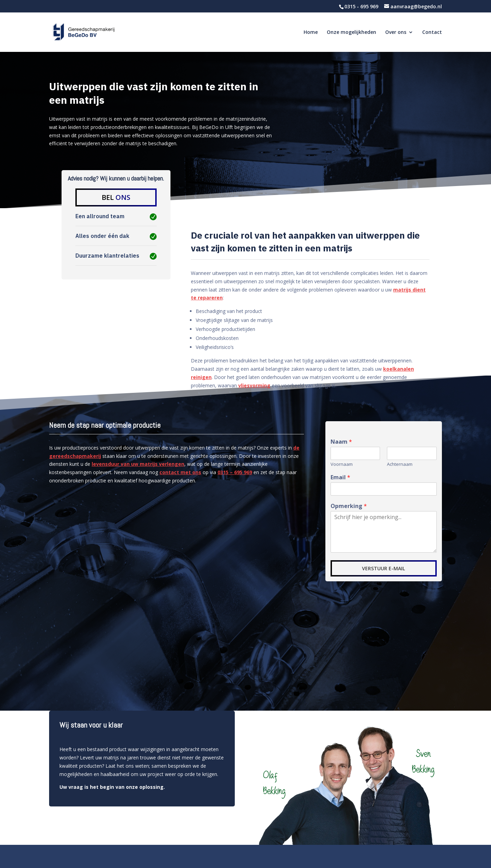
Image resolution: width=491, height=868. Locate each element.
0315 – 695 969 (235, 472)
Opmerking (349, 506)
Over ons (396, 33)
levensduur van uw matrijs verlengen (138, 464)
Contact (432, 33)
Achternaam (400, 464)
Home (311, 33)
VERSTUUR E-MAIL (383, 568)
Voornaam (342, 464)
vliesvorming (254, 385)
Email (340, 477)
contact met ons (180, 472)
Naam (341, 442)
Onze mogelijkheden (351, 33)
